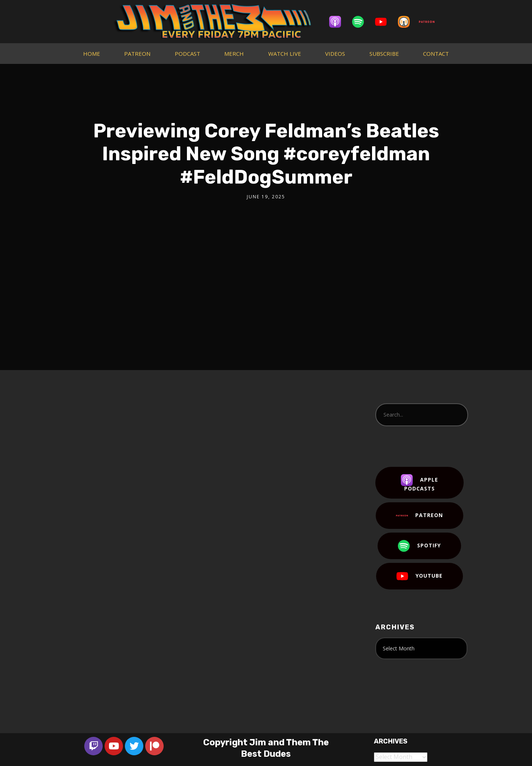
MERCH (234, 54)
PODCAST (187, 54)
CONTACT (436, 54)
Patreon (420, 516)
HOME (92, 54)
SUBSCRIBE (384, 54)
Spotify (419, 546)
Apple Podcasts (420, 483)
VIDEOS (335, 54)
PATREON (137, 54)
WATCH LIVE (285, 54)
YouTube (420, 576)
